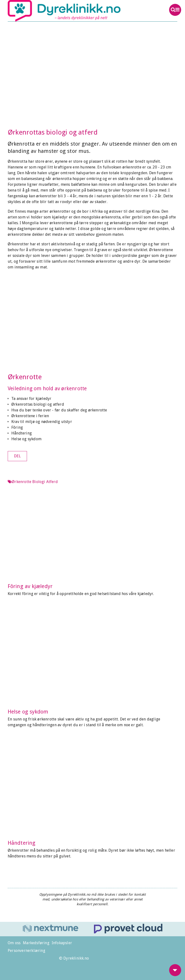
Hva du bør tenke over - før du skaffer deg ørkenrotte (59, 410)
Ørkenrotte (25, 377)
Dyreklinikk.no (76, 11)
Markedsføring (36, 943)
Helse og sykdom (26, 439)
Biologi (39, 482)
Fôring (17, 427)
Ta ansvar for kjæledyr (31, 399)
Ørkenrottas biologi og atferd (38, 404)
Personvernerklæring (26, 951)
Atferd (52, 482)
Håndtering (22, 433)
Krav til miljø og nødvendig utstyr (42, 422)
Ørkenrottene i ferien (30, 416)
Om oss (14, 943)
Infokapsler (62, 943)
